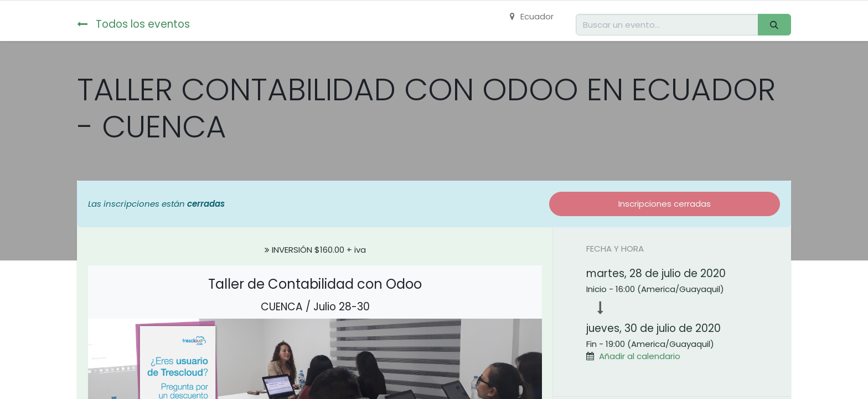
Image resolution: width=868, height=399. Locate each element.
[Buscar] (774, 25)
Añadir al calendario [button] (640, 356)
